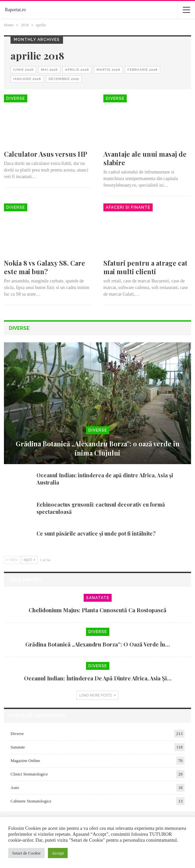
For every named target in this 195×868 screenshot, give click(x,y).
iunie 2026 (23, 70)
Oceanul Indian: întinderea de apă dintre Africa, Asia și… (98, 678)
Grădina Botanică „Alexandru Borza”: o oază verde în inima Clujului (98, 448)
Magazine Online (25, 761)
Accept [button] (58, 853)
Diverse (16, 98)
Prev (12, 560)
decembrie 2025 (64, 79)
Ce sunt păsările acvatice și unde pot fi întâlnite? (96, 533)
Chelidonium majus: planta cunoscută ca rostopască (97, 610)
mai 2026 (49, 70)
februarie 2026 (142, 70)
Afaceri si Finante (128, 207)
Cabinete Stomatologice (31, 801)
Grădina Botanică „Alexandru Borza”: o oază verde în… (97, 644)
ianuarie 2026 (27, 79)
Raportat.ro (15, 10)
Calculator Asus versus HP (46, 154)
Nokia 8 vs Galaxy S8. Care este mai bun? (44, 267)
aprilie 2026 (77, 70)
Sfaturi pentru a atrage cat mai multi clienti (145, 267)
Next (29, 560)
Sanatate (98, 598)
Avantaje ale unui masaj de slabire (145, 158)
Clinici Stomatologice (29, 774)
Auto (15, 788)
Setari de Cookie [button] (26, 853)
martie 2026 (108, 70)
